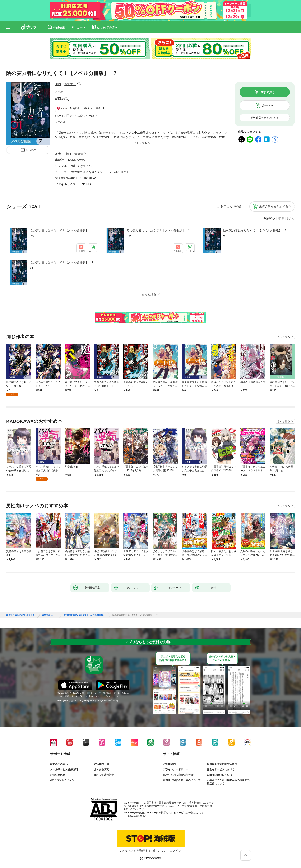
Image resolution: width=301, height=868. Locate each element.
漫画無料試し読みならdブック (20, 615)
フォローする (79, 84)
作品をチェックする (267, 118)
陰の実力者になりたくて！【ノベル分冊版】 (100, 172)
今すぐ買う (268, 92)
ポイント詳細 (93, 108)
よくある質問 (102, 769)
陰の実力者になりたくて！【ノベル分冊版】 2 (158, 230)
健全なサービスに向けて (221, 769)
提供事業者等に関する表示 (222, 764)
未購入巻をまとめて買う (275, 206)
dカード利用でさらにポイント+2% (75, 116)
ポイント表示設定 (104, 775)
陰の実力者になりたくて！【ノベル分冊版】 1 (61, 230)
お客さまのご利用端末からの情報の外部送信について (228, 782)
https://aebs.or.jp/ (136, 816)
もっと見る (284, 337)
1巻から (269, 218)
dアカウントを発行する (135, 851)
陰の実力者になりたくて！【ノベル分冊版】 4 (61, 262)
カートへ (268, 105)
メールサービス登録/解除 (64, 769)
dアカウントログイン (62, 780)
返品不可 (60, 122)
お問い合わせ (58, 775)
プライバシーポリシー (176, 769)
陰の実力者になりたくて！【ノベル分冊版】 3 (255, 230)
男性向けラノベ (81, 166)
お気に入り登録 (231, 206)
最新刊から (286, 218)
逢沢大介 (70, 84)
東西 (58, 84)
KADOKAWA (77, 160)
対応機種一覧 (102, 764)
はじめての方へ (59, 764)
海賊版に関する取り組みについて (182, 780)
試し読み (31, 150)
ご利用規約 (169, 764)
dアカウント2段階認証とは (178, 775)
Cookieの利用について (220, 775)
